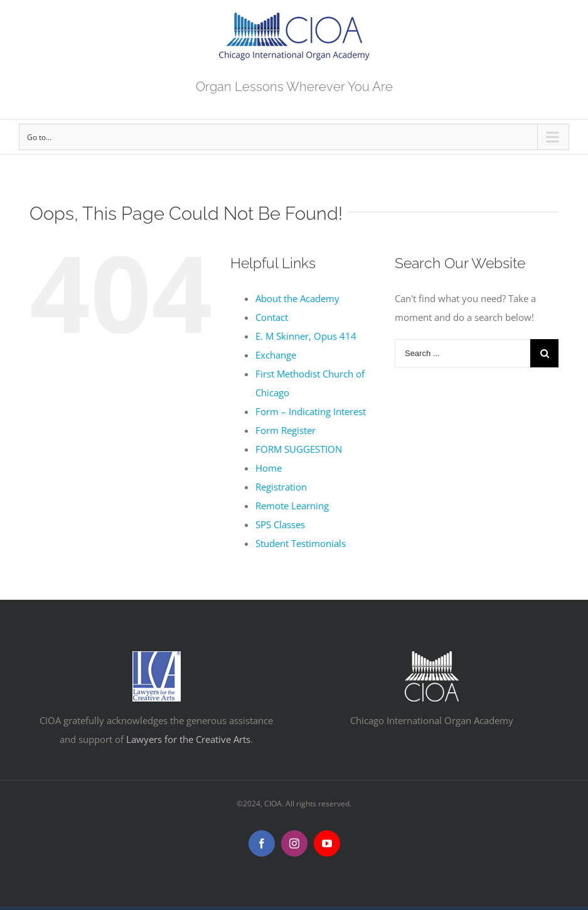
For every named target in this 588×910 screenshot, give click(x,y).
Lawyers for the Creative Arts (188, 739)
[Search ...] (462, 353)
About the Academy (297, 298)
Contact (272, 317)
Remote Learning (292, 506)
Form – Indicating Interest (311, 411)
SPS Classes (280, 524)
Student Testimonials (301, 543)
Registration (281, 487)
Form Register (286, 430)
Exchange (276, 355)
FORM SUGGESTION (299, 449)
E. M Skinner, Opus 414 (306, 336)
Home (269, 468)
